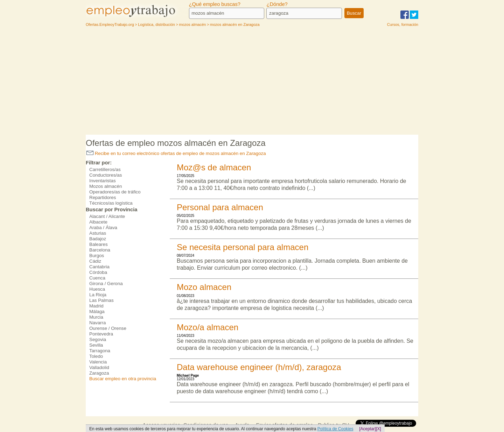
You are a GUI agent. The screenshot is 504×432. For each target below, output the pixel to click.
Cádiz (95, 261)
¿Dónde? (277, 4)
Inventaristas (103, 181)
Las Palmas (101, 300)
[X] (379, 429)
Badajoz (98, 239)
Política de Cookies (335, 429)
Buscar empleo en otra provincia (123, 379)
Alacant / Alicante (107, 216)
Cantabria (99, 267)
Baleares (99, 244)
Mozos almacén (106, 186)
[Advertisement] (252, 82)
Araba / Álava (103, 228)
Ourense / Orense (108, 328)
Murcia (96, 317)
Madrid (96, 306)
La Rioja (98, 295)
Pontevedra (101, 334)
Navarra (97, 323)
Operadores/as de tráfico (115, 192)
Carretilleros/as (105, 169)
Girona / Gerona (106, 284)
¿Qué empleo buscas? (215, 4)
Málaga (97, 311)
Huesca (97, 289)
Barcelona (100, 250)
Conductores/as (106, 175)
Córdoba (98, 272)
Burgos (97, 256)
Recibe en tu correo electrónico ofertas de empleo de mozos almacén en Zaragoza (176, 153)
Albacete (98, 222)
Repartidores (103, 197)
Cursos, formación (403, 24)
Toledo (96, 356)
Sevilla (96, 345)
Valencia (98, 362)
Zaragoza (99, 373)
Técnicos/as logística (111, 203)
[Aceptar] (367, 429)
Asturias (98, 233)
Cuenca (97, 278)
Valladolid (99, 367)
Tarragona (100, 351)
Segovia (98, 339)
